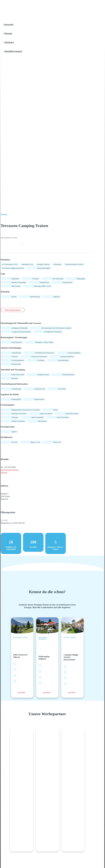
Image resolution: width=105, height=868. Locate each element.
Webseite (4, 473)
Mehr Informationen (15, 310)
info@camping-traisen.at (10, 470)
